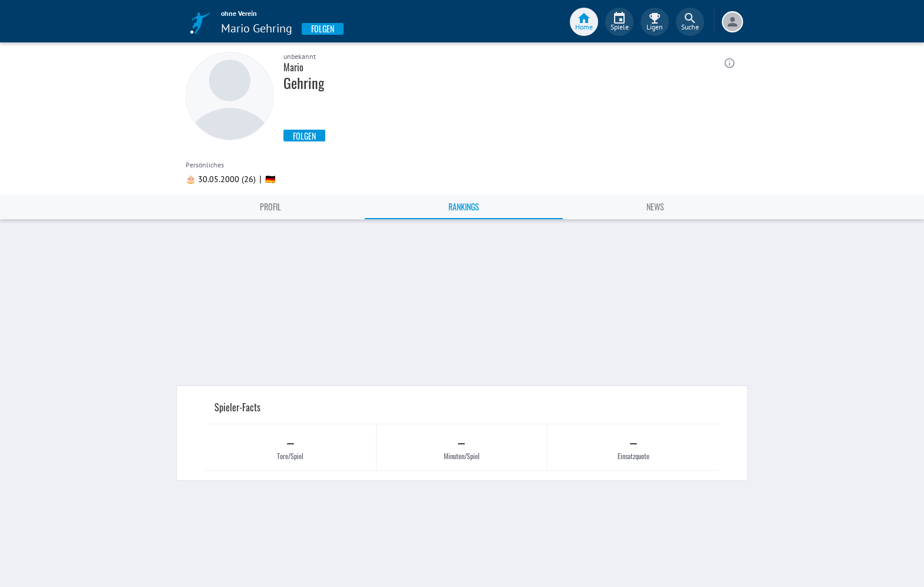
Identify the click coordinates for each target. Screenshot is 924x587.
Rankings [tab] (464, 207)
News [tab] (655, 207)
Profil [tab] (270, 207)
